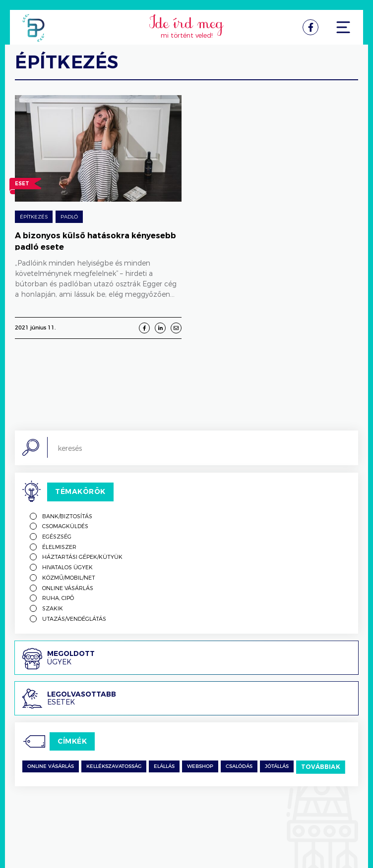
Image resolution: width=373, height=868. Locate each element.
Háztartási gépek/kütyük (82, 557)
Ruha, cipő (58, 598)
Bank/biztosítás (67, 516)
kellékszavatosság (114, 766)
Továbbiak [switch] (321, 767)
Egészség (57, 536)
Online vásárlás (68, 588)
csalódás (239, 766)
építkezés (34, 217)
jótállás (277, 766)
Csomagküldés (65, 526)
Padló (69, 217)
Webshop (200, 766)
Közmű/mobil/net (69, 577)
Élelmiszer (59, 547)
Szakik (53, 608)
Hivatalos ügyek (67, 567)
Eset (22, 185)
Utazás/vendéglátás (74, 619)
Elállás (164, 766)
